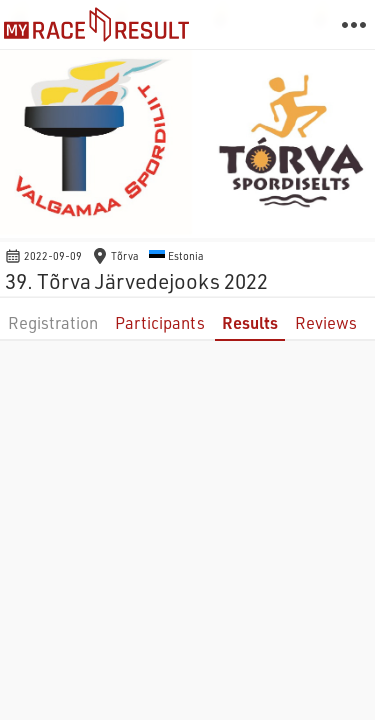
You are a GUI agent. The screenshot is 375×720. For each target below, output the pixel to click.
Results (250, 322)
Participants (160, 322)
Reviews (326, 322)
